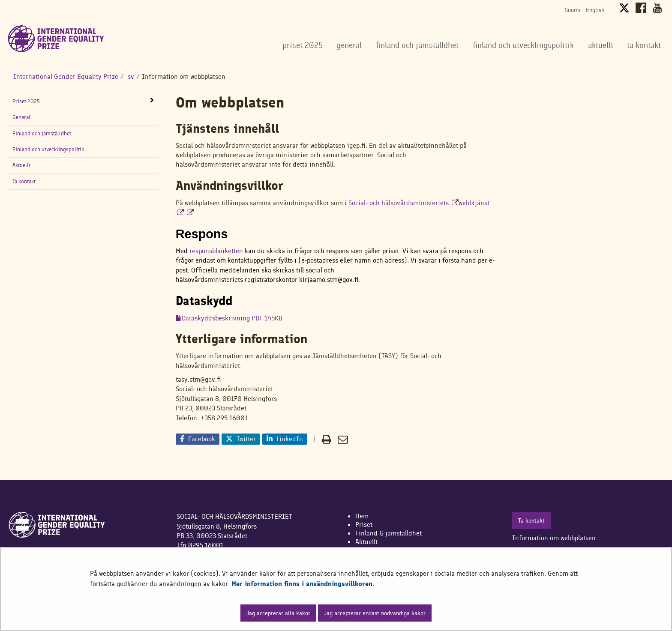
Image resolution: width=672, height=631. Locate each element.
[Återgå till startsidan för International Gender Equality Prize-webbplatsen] (56, 39)
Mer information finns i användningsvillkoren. (303, 584)
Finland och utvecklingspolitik (48, 149)
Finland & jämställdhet (388, 533)
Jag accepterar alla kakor (278, 613)
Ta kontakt (24, 181)
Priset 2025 (26, 101)
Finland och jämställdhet (42, 133)
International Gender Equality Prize (66, 76)
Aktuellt (21, 165)
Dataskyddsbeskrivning (232, 318)
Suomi (573, 10)
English (595, 10)
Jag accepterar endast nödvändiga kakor (375, 613)
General (21, 117)
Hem (362, 516)
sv (130, 76)
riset (366, 525)
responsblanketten (216, 251)
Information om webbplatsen (554, 538)
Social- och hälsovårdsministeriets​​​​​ (403, 203)
